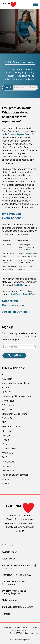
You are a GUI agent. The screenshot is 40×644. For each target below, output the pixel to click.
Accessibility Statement (20, 630)
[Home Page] (9, 5)
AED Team (7, 379)
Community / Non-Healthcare (16, 397)
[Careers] (6, 614)
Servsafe (6, 466)
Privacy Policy (8, 628)
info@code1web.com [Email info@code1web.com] (20, 520)
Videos (5, 479)
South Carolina (9, 471)
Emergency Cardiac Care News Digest (14, 416)
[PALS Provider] (9, 559)
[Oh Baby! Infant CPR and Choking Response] (14, 592)
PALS (5, 457)
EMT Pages (8, 431)
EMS (4, 422)
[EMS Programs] (9, 600)
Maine (5, 444)
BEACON (6, 392)
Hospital (6, 440)
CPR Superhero (10, 405)
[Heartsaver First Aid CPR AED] (17, 575)
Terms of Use (33, 628)
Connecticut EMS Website (15, 312)
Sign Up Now (14, 356)
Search (8, 88)
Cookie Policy (20, 628)
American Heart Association (16, 383)
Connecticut (8, 401)
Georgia (6, 436)
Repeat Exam (23, 135)
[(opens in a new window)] (17, 531)
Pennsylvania (9, 462)
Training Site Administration (15, 475)
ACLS (5, 375)
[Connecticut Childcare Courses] (18, 607)
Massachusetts (10, 449)
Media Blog (7, 453)
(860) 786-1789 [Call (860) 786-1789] (20, 516)
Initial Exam (8, 135)
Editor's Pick (8, 410)
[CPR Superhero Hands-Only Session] (14, 583)
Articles (6, 388)
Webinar (6, 484)
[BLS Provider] (8, 545)
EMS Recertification (12, 427)
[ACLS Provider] (9, 552)
